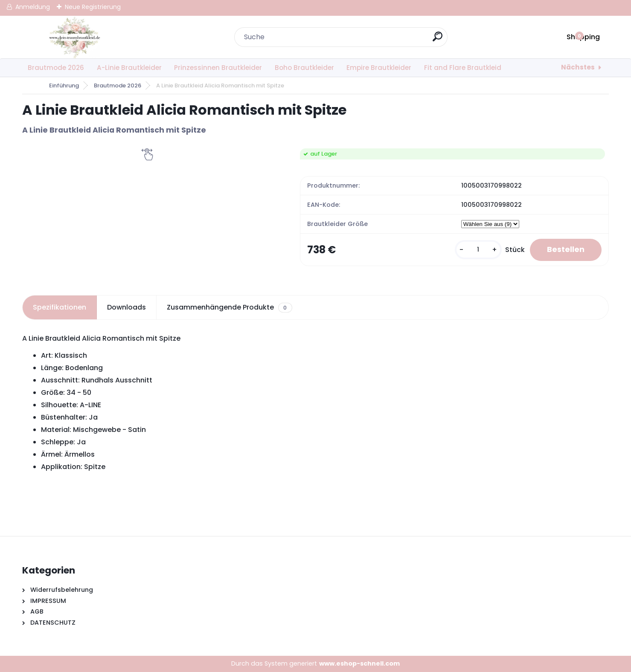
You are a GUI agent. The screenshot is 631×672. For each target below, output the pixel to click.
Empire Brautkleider (379, 68)
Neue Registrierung (93, 7)
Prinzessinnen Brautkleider (218, 68)
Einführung (64, 85)
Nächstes (578, 67)
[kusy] (478, 250)
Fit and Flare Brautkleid (463, 68)
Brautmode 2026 (56, 68)
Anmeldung (33, 7)
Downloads (126, 307)
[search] (438, 40)
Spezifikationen (60, 307)
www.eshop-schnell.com (359, 663)
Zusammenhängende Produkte (229, 307)
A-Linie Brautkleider (129, 68)
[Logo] (74, 37)
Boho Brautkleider (304, 68)
